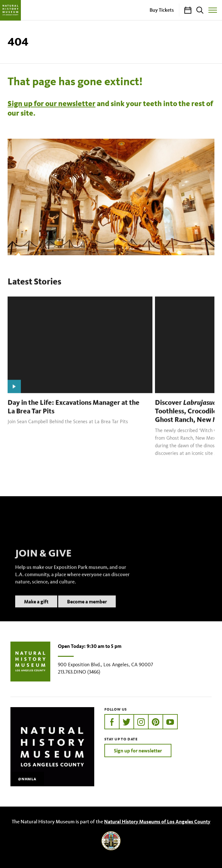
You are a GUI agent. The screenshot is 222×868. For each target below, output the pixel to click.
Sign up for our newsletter (52, 104)
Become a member (87, 609)
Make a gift (36, 609)
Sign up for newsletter (138, 751)
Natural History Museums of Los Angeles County (157, 821)
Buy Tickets (162, 10)
